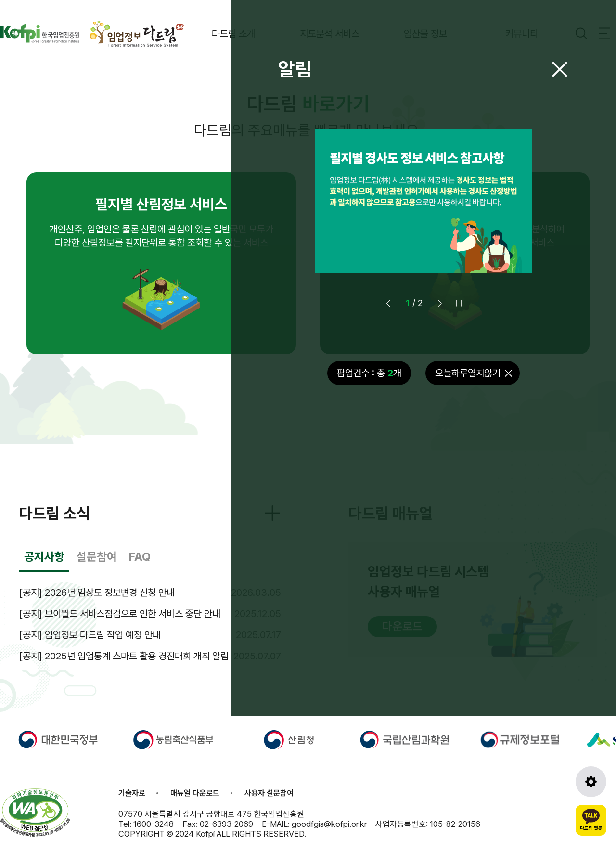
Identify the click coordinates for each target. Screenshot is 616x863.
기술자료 (132, 793)
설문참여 (97, 557)
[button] (440, 303)
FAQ (140, 557)
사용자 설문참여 (269, 793)
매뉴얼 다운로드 (195, 793)
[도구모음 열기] (591, 782)
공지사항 (44, 557)
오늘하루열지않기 (468, 373)
